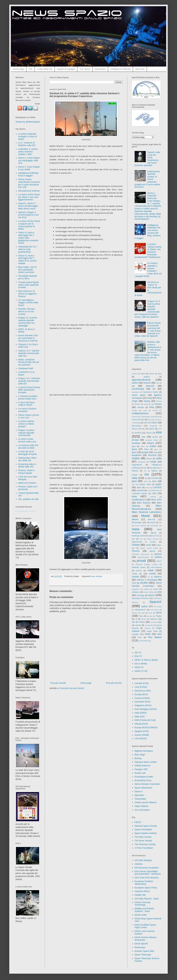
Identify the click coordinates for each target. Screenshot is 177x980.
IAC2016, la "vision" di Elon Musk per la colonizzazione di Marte (148, 289)
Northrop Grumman (140, 536)
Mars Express (144, 503)
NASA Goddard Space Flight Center (145, 926)
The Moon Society (143, 841)
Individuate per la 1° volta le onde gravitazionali (28, 249)
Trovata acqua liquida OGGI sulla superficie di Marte (29, 285)
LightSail (140, 490)
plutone (158, 554)
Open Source (153, 539)
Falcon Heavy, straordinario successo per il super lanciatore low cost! (29, 183)
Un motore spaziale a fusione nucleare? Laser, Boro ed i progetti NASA (148, 270)
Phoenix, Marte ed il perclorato (28, 488)
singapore (136, 589)
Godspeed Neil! (26, 368)
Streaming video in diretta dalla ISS (27, 465)
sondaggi (140, 595)
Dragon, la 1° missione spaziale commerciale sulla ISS (29, 381)
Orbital (136, 545)
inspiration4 (137, 465)
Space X (139, 791)
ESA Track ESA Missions (147, 878)
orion (148, 545)
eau (143, 429)
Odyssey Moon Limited (146, 762)
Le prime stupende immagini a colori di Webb (28, 136)
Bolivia (159, 401)
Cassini (158, 404)
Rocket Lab (140, 773)
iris (151, 468)
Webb (148, 634)
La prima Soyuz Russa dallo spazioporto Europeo (29, 390)
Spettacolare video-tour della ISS (28, 459)
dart (146, 423)
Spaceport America (140, 598)
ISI (145, 471)
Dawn (154, 423)
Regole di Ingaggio (66, 69)
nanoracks (154, 526)
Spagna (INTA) (142, 731)
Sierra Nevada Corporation (148, 784)
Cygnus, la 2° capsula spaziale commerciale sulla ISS (29, 353)
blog (150, 398)
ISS (31, 69)
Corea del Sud (138, 420)
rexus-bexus (156, 567)
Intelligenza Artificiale (120, 69)
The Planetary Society (145, 844)
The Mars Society (143, 837)
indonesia (142, 462)
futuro (150, 443)
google (145, 452)
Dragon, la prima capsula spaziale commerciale (26, 433)
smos (156, 589)
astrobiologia (138, 389)
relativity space (139, 567)
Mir (160, 522)
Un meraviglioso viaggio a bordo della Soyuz (28, 303)
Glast (146, 449)
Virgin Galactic (142, 806)
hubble (136, 458)
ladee (139, 488)
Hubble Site (140, 895)
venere (138, 625)
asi (133, 386)
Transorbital (140, 799)
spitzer (145, 606)
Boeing (138, 758)
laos (147, 488)
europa (99, 576)
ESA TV (138, 656)
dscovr (135, 429)
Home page (19, 69)
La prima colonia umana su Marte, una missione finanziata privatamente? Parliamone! (148, 251)
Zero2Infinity (143, 641)
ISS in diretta (141, 664)
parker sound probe (149, 548)
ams (160, 374)
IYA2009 (155, 478)
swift (143, 613)
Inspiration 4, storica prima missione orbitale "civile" (28, 152)
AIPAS (152, 374)
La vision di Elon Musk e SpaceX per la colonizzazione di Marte (29, 225)
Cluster (135, 410)
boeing (147, 401)
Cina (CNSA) (141, 687)
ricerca (139, 571)
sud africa (154, 610)
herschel (152, 455)
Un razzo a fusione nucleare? (27, 410)
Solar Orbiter (149, 592)
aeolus (134, 374)
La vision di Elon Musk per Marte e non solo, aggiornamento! (29, 197)
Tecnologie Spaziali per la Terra (28, 277)
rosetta (152, 574)
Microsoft (151, 522)
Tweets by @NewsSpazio (28, 122)
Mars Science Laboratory (147, 512)
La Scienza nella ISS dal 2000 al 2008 (28, 447)
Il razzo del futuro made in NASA (27, 404)
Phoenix (136, 551)
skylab (146, 589)
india (159, 458)
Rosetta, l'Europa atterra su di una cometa (27, 311)
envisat (138, 433)
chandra (141, 407)
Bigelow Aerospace (144, 751)
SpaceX (155, 602)
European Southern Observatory (144, 883)
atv (154, 389)
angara (147, 377)
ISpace (154, 471)
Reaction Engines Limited (147, 564)
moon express (141, 526)
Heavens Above (142, 891)
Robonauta (140, 947)
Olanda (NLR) (141, 724)
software (136, 592)
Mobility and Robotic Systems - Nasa (144, 910)
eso (144, 437)
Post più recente (58, 683)
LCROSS (157, 487)
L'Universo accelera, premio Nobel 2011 (28, 397)
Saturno (158, 577)
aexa (143, 374)
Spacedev (139, 795)
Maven (135, 519)
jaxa (134, 481)
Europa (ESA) (141, 694)
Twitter (159, 616)
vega (159, 622)
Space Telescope (143, 955)
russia (135, 577)
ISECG (138, 822)
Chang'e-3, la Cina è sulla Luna (28, 346)
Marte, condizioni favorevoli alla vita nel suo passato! (29, 362)
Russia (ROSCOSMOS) (146, 727)
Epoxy (149, 433)
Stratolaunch (140, 610)
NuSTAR (156, 536)
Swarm (135, 613)
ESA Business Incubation (147, 868)
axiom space (139, 395)
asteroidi (150, 386)
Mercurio (152, 520)
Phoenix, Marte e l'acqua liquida (26, 472)
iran (145, 468)
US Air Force (138, 622)
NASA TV (139, 667)
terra (159, 613)
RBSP (159, 561)
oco (133, 539)
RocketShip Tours (143, 780)
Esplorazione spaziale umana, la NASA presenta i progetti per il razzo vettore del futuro (147, 179)
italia (135, 478)
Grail (155, 452)
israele (135, 475)
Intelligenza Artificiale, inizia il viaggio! (29, 174)
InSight (153, 462)
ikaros (149, 459)
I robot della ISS (45, 69)
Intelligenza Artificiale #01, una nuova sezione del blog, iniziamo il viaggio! (148, 232)
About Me (140, 69)
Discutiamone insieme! (29, 191)
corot (150, 420)
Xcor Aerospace (142, 810)
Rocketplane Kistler (144, 777)
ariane (135, 383)
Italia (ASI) (140, 717)
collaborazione (140, 413)
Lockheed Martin (139, 494)
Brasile (137, 404)
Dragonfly (153, 426)
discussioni (137, 426)
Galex (143, 446)
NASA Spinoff (141, 944)
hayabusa (137, 455)
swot (150, 613)
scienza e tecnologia (147, 580)
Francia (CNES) (142, 698)
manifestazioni (139, 500)
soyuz (151, 595)
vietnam (148, 628)
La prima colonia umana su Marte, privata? (26, 424)
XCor (140, 637)
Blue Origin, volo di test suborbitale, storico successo (27, 270)
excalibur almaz (152, 440)
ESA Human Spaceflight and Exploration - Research (148, 873)
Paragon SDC (141, 769)
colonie (135, 417)
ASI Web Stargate (143, 860)
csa (138, 423)
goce (134, 452)
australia (135, 392)
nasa (136, 529)
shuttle (144, 583)
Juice (146, 481)
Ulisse (144, 619)
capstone (147, 404)
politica (158, 557)
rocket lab (137, 574)
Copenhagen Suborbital (150, 417)
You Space (85, 69)
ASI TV (138, 653)
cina (152, 407)
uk (136, 619)
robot (151, 570)
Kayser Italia (145, 484)
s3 (149, 577)
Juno (154, 481)
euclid (155, 437)
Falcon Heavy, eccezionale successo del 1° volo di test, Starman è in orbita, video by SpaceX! (148, 329)
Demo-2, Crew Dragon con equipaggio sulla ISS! (29, 160)
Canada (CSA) (142, 683)
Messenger (137, 522)
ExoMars (136, 443)
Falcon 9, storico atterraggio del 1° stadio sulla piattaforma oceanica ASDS (28, 238)
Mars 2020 (156, 500)
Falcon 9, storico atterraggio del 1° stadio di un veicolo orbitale (27, 259)
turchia (150, 616)
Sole (159, 592)
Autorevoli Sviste (150, 392)
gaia (134, 446)
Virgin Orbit (152, 631)
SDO (134, 583)
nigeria (153, 533)
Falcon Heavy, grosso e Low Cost (29, 416)
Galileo (153, 446)
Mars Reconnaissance (147, 507)
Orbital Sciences (142, 766)
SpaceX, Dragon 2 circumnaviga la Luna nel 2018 (28, 215)
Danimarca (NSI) (143, 691)
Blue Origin (140, 755)
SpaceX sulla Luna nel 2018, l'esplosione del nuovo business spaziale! (147, 159)
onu (141, 539)
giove (134, 449)
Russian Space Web (144, 951)
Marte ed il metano (27, 483)
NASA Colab (141, 915)
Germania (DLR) (143, 702)
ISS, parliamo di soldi (28, 499)
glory (156, 449)
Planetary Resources (140, 554)
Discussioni (100, 69)
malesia (153, 497)
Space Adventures (143, 788)
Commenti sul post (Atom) (72, 688)
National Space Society (146, 826)
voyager (135, 634)
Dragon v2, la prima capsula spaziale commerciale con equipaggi (28, 322)
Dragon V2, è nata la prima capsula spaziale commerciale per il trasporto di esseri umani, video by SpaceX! (147, 309)
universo (153, 619)
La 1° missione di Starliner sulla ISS (27, 144)
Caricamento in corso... (27, 511)
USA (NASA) (141, 738)
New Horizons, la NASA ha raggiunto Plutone (27, 294)
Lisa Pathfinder (153, 490)
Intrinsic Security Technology (143, 904)
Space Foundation (143, 829)
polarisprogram (143, 557)
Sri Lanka (158, 607)
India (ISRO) (141, 713)
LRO (154, 493)
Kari (133, 484)
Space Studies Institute (146, 833)
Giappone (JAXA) (143, 705)
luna (134, 496)
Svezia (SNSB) (142, 735)
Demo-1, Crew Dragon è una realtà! (29, 168)
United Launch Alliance (146, 802)
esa (93, 576)
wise (159, 634)
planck (152, 551)
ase (157, 383)
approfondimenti (141, 380)
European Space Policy (146, 888)
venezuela (149, 625)
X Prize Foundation (144, 848)
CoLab (155, 410)
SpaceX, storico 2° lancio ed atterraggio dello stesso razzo (28, 206)
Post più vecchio (114, 683)
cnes (145, 410)
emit (160, 429)
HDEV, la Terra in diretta (146, 660)
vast (152, 622)
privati (141, 561)
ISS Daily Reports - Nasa (147, 899)
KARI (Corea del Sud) (145, 720)
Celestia (139, 864)
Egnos (151, 429)
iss (147, 474)
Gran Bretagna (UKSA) (146, 709)
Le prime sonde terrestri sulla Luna (27, 440)
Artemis (147, 383)
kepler (159, 484)
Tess (141, 616)
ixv (146, 478)
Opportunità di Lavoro (144, 542)
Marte (146, 516)
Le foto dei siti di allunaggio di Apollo (28, 453)
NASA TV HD (141, 671)
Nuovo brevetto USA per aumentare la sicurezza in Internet (28, 338)
